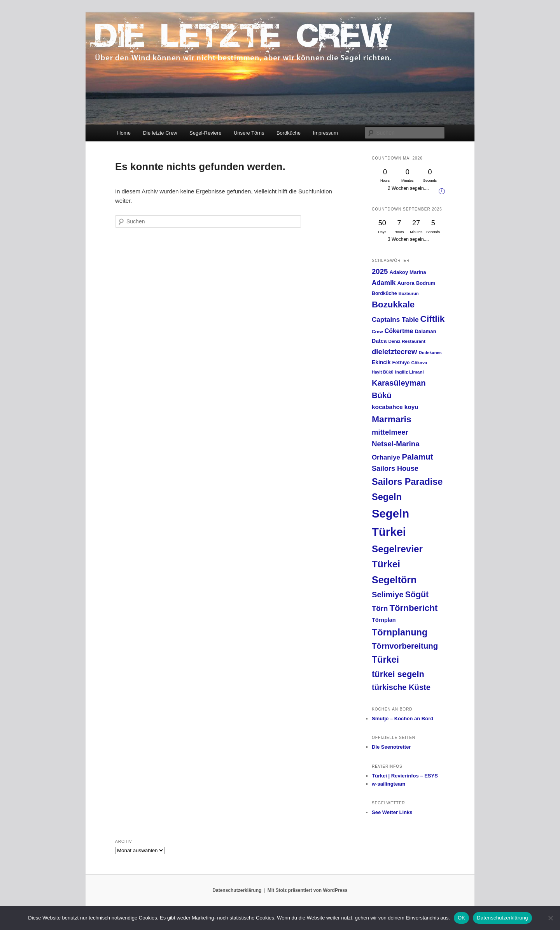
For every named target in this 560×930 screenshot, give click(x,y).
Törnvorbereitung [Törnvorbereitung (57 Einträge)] (405, 646)
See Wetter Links (392, 812)
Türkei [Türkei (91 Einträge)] (385, 660)
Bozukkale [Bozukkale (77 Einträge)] (393, 304)
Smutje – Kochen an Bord (402, 719)
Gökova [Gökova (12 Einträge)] (419, 363)
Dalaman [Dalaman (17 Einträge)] (426, 331)
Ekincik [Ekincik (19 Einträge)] (381, 362)
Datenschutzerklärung (237, 890)
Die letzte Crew (160, 133)
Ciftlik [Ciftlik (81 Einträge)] (433, 319)
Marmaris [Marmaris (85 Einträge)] (392, 419)
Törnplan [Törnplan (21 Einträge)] (384, 620)
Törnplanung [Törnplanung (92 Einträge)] (400, 632)
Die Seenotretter (391, 747)
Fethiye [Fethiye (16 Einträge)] (401, 362)
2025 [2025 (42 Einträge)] (380, 271)
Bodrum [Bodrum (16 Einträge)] (426, 283)
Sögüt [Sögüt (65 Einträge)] (417, 595)
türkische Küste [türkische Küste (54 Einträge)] (401, 687)
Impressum (325, 133)
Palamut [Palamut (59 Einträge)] (417, 457)
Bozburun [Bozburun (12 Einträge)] (409, 293)
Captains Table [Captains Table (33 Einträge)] (395, 320)
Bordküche (289, 133)
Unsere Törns (249, 133)
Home (124, 133)
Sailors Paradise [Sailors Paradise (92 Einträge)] (407, 482)
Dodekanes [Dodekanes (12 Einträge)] (430, 353)
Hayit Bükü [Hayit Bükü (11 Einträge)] (383, 372)
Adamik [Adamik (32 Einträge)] (384, 283)
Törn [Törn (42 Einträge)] (380, 608)
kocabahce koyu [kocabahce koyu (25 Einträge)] (395, 407)
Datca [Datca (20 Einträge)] (379, 341)
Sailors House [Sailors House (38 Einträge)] (395, 469)
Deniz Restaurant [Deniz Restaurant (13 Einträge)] (407, 341)
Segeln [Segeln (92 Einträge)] (387, 497)
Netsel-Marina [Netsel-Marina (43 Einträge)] (396, 444)
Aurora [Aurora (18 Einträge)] (406, 283)
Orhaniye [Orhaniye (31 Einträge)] (386, 457)
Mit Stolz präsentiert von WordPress (308, 890)
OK (461, 918)
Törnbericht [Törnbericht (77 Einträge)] (413, 608)
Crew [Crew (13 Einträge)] (377, 331)
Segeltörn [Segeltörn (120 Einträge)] (394, 580)
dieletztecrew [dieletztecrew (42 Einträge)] (394, 352)
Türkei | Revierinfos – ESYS (405, 776)
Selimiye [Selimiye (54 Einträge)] (388, 595)
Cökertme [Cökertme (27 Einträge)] (399, 331)
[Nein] (550, 918)
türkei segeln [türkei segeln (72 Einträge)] (398, 674)
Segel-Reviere (205, 133)
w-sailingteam (388, 784)
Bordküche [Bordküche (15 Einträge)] (384, 293)
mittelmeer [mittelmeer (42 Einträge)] (390, 432)
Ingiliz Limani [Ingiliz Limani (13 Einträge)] (409, 372)
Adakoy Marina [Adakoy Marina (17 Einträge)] (408, 272)
